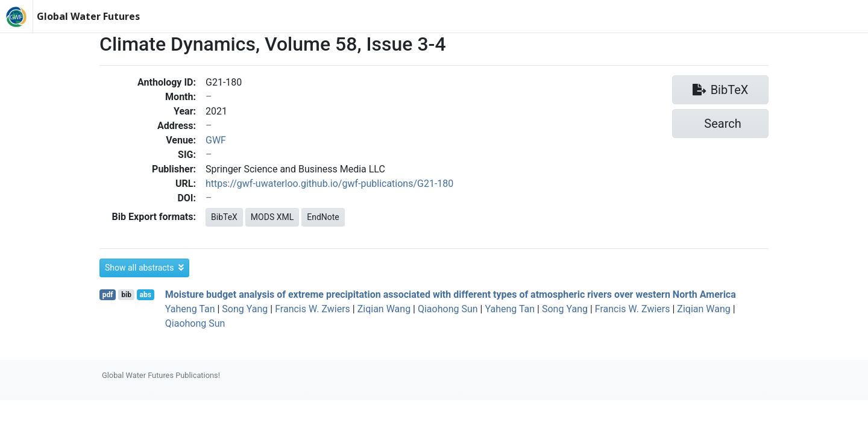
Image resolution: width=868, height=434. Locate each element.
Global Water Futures (88, 16)
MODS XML (272, 217)
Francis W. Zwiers (313, 309)
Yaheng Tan (190, 309)
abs (145, 295)
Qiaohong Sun (448, 309)
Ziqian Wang (384, 309)
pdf (108, 295)
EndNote (323, 217)
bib (126, 295)
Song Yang (245, 309)
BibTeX (224, 217)
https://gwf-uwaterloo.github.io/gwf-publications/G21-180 (329, 184)
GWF (216, 140)
